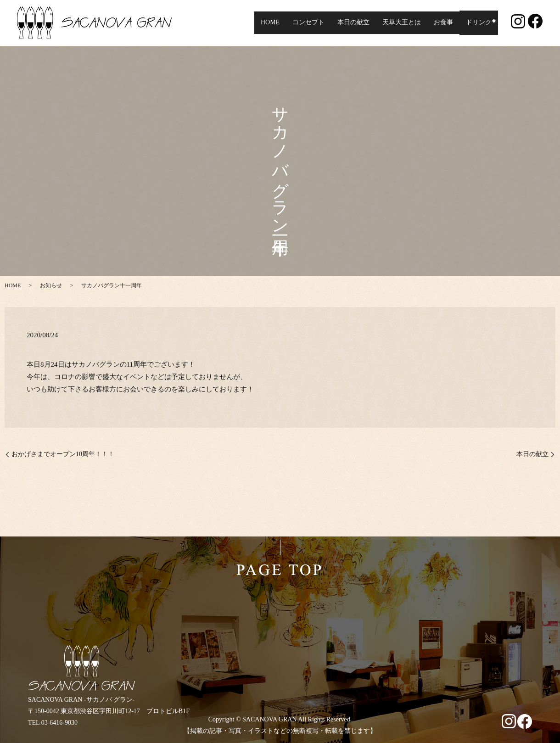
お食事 (440, 23)
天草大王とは (398, 23)
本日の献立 (350, 23)
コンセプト (305, 23)
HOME (267, 23)
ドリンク (476, 23)
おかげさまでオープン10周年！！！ (63, 454)
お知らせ (51, 285)
